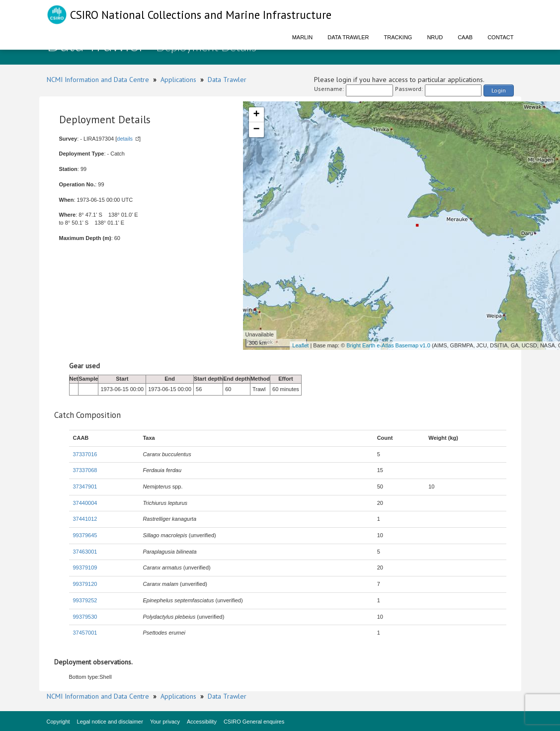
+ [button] (256, 115)
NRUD (435, 37)
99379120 (85, 584)
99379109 (85, 568)
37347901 (85, 487)
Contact (500, 37)
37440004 (85, 503)
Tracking (398, 37)
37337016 (85, 454)
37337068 (85, 470)
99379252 (85, 600)
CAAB (465, 37)
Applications (178, 80)
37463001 (85, 552)
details (125, 139)
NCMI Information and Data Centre (98, 80)
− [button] (256, 130)
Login (499, 90)
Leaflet (300, 345)
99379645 (85, 535)
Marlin (303, 37)
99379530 (85, 617)
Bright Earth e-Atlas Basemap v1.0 (388, 345)
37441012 (85, 519)
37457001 (85, 633)
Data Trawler (348, 37)
